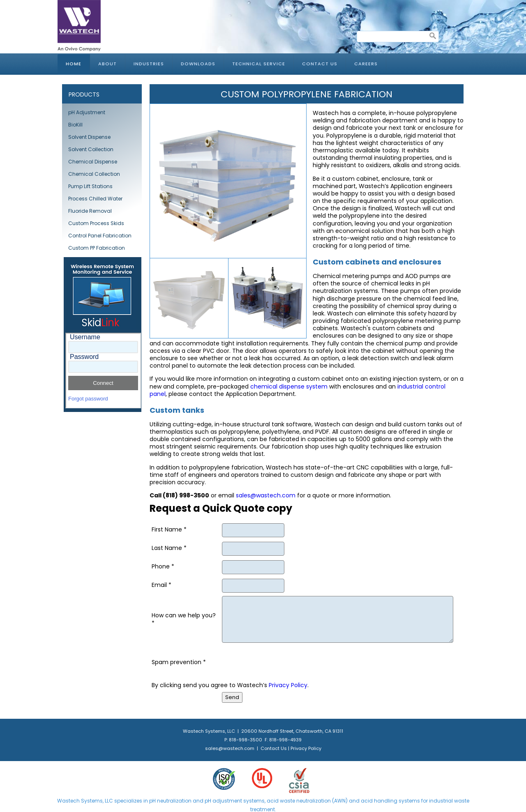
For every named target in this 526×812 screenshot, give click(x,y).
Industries (149, 64)
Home (74, 64)
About (107, 64)
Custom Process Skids (96, 223)
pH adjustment (223, 801)
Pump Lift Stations (90, 186)
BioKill (75, 125)
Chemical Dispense (93, 162)
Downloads (198, 64)
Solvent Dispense (89, 137)
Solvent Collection (91, 149)
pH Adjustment (87, 112)
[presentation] (284, 662)
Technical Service (259, 64)
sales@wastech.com (266, 495)
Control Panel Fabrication (100, 236)
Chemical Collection (94, 174)
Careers (366, 64)
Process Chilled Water (95, 199)
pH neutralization (170, 801)
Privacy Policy (288, 685)
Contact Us (320, 64)
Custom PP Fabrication (97, 248)
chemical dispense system (289, 386)
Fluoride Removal (90, 211)
